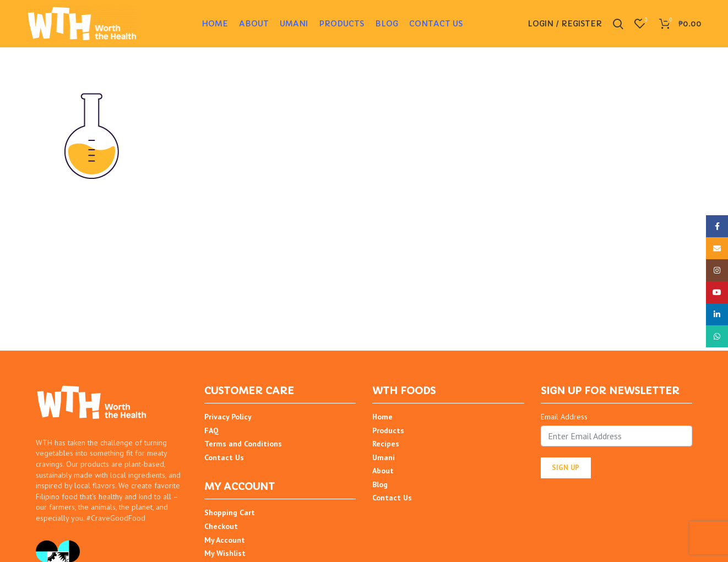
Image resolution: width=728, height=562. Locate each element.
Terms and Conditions (243, 446)
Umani (384, 459)
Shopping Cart (230, 515)
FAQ (211, 432)
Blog (380, 487)
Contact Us (224, 459)
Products (388, 432)
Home (382, 419)
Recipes (386, 446)
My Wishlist (225, 555)
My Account (225, 542)
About (383, 473)
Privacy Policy (228, 419)
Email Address (564, 419)
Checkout (221, 528)
